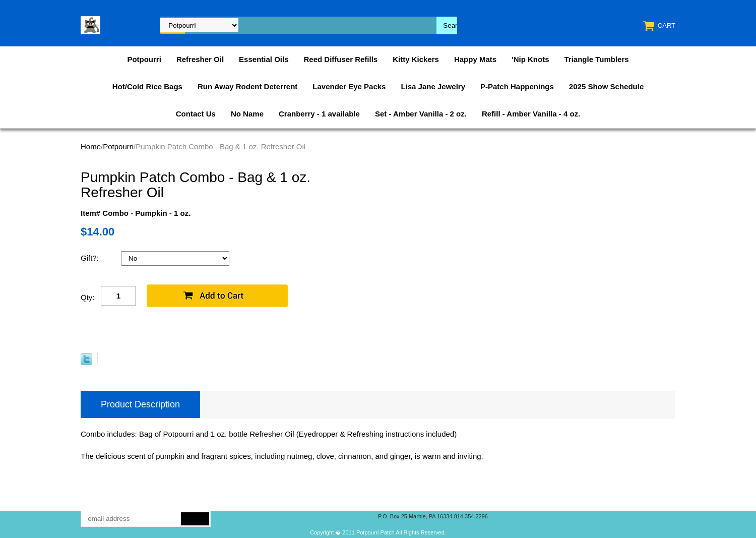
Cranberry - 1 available (319, 114)
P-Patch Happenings (517, 86)
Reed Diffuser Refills (340, 59)
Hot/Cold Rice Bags (147, 86)
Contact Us (196, 114)
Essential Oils (264, 59)
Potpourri (144, 59)
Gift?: (91, 258)
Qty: (88, 297)
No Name (247, 114)
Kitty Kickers (416, 59)
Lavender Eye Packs (349, 86)
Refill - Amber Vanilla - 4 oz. (531, 114)
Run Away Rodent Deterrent (247, 86)
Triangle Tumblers (597, 59)
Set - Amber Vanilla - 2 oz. (421, 114)
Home (91, 146)
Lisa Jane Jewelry (433, 86)
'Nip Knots (530, 59)
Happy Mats (475, 59)
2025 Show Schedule (606, 86)
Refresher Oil (200, 59)
